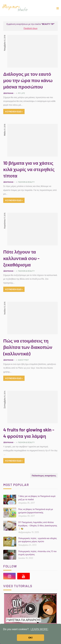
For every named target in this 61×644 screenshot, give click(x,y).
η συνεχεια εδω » (14, 111)
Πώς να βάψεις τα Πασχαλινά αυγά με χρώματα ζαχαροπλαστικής (36, 511)
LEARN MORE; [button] (40, 629)
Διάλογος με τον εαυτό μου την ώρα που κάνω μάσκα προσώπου (28, 80)
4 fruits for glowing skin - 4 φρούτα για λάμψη (29, 433)
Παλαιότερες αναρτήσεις (44, 476)
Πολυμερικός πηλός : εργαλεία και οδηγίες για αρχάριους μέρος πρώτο (38, 540)
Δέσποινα (8, 93)
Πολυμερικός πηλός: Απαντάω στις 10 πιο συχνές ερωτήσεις (37, 553)
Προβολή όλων (30, 28)
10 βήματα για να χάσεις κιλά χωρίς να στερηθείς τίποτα (29, 169)
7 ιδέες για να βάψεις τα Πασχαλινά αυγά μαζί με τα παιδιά (37, 498)
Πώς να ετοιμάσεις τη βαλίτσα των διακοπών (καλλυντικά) (28, 347)
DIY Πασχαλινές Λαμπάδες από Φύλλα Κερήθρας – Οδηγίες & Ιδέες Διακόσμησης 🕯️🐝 (38, 525)
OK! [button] (30, 638)
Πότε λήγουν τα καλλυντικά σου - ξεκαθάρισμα (21, 258)
